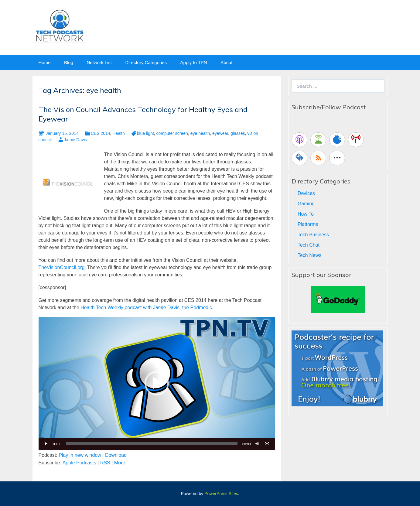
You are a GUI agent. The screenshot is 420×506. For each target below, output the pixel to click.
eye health (200, 133)
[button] (157, 383)
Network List (99, 62)
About (226, 62)
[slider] (152, 444)
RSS (105, 463)
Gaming (306, 204)
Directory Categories (146, 62)
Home (45, 62)
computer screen (172, 133)
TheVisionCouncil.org (62, 267)
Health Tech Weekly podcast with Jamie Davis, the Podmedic (146, 308)
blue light (145, 133)
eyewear (220, 133)
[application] (157, 383)
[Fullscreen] (267, 444)
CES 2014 (101, 133)
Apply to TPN (194, 62)
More (120, 463)
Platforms (308, 224)
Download (116, 455)
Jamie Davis (75, 140)
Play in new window (80, 455)
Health (118, 133)
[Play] (46, 444)
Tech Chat (309, 245)
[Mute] (258, 444)
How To (306, 214)
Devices (306, 193)
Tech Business (313, 235)
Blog (69, 62)
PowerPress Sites (221, 494)
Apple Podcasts (79, 463)
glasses (238, 133)
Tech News (309, 255)
